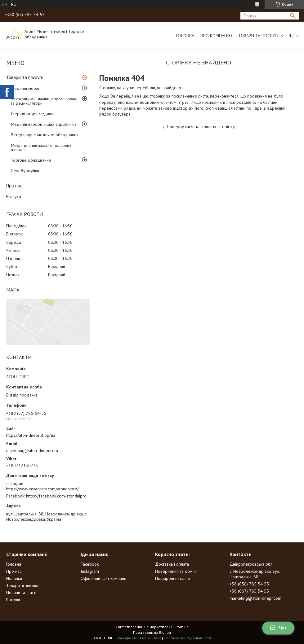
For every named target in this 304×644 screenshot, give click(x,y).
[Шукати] (292, 16)
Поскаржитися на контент (139, 638)
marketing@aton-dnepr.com (32, 450)
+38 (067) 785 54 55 (249, 591)
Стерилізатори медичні (33, 114)
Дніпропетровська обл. (252, 564)
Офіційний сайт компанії (103, 578)
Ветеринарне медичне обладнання (45, 135)
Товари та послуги (259, 36)
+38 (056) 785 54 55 (249, 584)
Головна (185, 36)
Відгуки (14, 197)
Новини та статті (21, 593)
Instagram (90, 571)
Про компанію (216, 36)
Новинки (14, 578)
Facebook (90, 564)
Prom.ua (181, 627)
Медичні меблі (25, 88)
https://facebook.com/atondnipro (56, 496)
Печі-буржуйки (25, 171)
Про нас (14, 186)
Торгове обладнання (31, 160)
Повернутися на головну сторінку (201, 127)
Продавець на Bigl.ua (152, 632)
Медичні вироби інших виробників (44, 124)
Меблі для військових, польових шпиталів (41, 147)
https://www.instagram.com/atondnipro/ (42, 489)
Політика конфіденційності (187, 638)
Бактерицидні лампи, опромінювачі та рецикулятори (44, 101)
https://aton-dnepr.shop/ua (31, 435)
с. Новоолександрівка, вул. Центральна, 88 (255, 574)
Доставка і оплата (172, 564)
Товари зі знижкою (24, 585)
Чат (278, 628)
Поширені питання (172, 578)
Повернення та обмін (175, 571)
